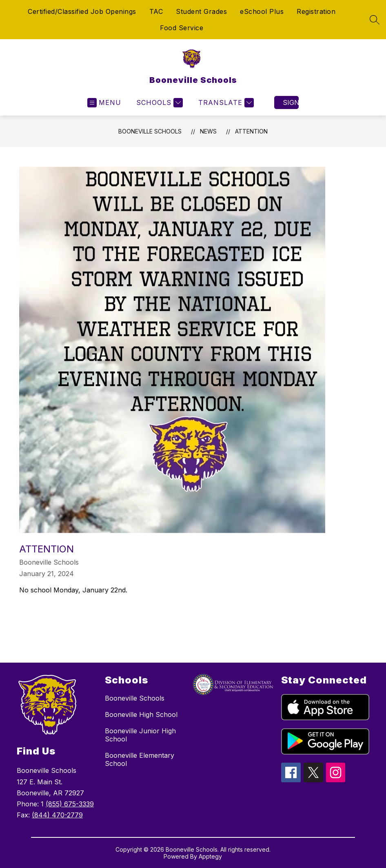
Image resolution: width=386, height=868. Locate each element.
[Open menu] (104, 103)
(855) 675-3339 (70, 804)
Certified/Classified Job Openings (82, 11)
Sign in (291, 102)
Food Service (182, 28)
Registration (316, 11)
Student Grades (201, 11)
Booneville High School (141, 714)
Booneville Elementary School (140, 759)
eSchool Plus (262, 11)
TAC (156, 11)
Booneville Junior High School (140, 735)
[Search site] (375, 20)
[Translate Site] (225, 103)
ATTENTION (251, 131)
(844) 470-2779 (57, 815)
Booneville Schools (150, 131)
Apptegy (210, 856)
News (208, 131)
